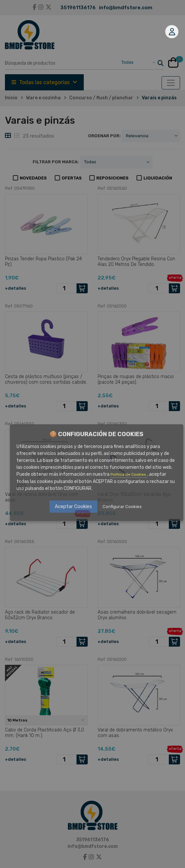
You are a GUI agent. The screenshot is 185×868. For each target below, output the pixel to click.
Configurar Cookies (122, 507)
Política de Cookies (129, 474)
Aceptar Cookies (73, 506)
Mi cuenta (172, 32)
